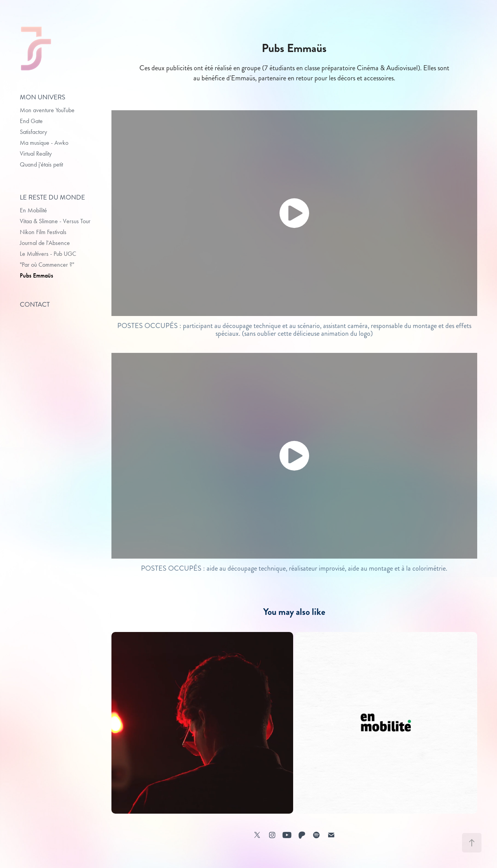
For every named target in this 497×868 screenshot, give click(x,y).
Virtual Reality (36, 154)
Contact (35, 304)
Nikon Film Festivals (43, 232)
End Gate (31, 121)
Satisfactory (33, 132)
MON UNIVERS (43, 97)
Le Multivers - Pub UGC (48, 254)
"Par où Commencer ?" (47, 265)
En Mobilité (33, 210)
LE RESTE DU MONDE (52, 197)
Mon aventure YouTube (47, 110)
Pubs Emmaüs (36, 275)
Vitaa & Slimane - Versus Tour (55, 221)
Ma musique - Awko (44, 143)
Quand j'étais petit (41, 164)
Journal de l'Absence (45, 243)
